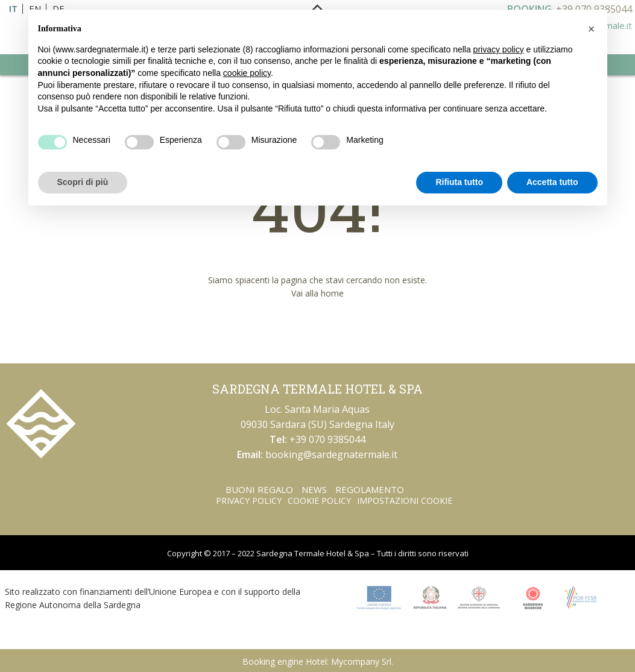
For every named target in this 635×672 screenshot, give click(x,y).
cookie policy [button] (247, 73)
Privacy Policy (249, 501)
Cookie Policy (319, 501)
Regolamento (370, 489)
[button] (592, 29)
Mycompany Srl (361, 661)
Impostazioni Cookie (405, 501)
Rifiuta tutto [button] (459, 182)
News (314, 489)
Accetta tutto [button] (552, 182)
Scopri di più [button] (83, 182)
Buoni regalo (259, 489)
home (332, 293)
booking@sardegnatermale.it (331, 454)
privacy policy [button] (499, 49)
